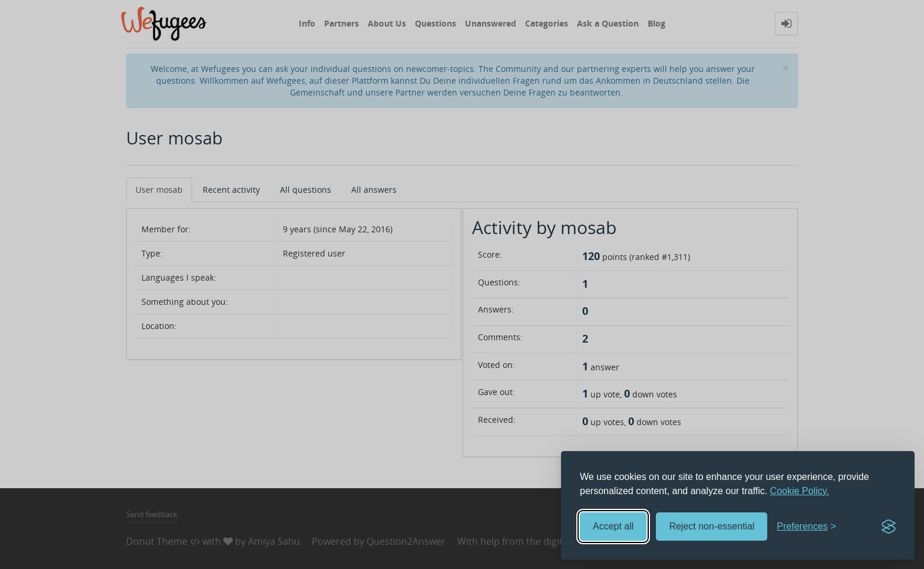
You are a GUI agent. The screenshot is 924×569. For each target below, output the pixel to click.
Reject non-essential (712, 526)
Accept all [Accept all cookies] (613, 526)
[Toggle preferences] (806, 527)
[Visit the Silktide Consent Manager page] (889, 527)
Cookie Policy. (800, 491)
